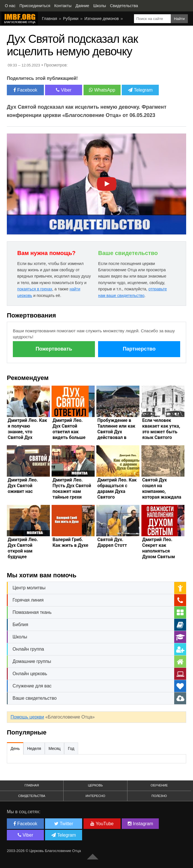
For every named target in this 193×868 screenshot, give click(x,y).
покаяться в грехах (35, 289)
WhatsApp (102, 90)
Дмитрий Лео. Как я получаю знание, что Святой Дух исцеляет (27, 432)
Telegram (140, 90)
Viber (64, 90)
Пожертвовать (54, 349)
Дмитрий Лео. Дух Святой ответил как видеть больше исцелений (69, 432)
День (15, 748)
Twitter (64, 824)
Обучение (159, 785)
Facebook (25, 90)
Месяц (54, 748)
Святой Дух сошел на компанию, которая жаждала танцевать (162, 491)
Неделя (34, 748)
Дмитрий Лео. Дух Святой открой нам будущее (23, 548)
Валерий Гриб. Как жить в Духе (70, 542)
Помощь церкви (27, 717)
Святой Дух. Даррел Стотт (112, 542)
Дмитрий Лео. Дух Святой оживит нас (23, 486)
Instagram (141, 824)
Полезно (159, 796)
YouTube (102, 824)
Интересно (95, 796)
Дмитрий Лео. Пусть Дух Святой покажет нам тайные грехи (72, 488)
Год (71, 748)
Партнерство (139, 349)
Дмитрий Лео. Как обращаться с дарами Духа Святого (117, 488)
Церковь (96, 785)
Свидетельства (32, 796)
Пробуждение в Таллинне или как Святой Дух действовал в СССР (116, 432)
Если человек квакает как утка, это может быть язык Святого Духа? (161, 432)
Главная (32, 785)
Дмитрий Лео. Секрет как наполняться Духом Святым (159, 548)
